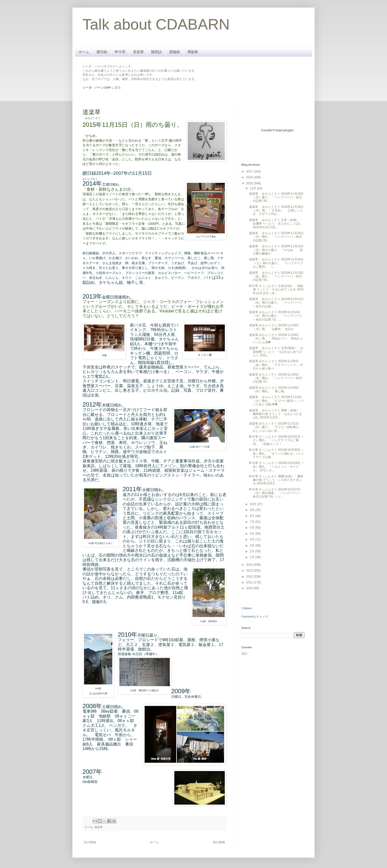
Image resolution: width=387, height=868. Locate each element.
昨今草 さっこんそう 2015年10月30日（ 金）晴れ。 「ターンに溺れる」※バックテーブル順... (277, 453)
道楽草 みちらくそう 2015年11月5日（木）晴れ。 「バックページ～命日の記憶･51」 (275, 378)
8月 (253, 516)
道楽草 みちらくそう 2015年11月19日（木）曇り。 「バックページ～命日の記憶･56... (276, 197)
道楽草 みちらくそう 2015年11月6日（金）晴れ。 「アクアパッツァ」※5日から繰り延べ (276, 365)
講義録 (175, 52)
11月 (253, 188)
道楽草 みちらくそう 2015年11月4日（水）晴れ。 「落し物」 (274, 389)
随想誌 (156, 52)
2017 (250, 171)
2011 (250, 582)
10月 (253, 504)
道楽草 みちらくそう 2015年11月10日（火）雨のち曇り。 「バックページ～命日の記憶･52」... (275, 316)
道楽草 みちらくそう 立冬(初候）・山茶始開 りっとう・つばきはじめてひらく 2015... (276, 352)
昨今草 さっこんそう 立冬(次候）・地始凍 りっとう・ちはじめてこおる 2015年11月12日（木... (276, 290)
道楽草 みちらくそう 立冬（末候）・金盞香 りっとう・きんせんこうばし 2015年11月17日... (276, 224)
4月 (253, 539)
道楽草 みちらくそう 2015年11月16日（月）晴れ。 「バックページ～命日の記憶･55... (276, 237)
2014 (250, 565)
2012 (250, 577)
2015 (250, 183)
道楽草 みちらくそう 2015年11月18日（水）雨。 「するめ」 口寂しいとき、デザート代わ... (276, 210)
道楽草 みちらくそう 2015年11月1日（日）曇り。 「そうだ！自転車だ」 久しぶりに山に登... (275, 427)
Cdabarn (247, 608)
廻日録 (102, 52)
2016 (250, 177)
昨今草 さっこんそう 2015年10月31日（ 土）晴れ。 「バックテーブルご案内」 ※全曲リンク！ (276, 440)
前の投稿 (219, 842)
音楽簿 (138, 52)
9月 (253, 510)
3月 (253, 545)
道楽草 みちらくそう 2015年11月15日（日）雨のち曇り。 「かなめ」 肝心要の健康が (276, 250)
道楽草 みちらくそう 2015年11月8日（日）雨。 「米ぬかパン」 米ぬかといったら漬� (276, 339)
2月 (253, 551)
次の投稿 (90, 842)
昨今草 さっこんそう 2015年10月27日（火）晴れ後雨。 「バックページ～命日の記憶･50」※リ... (275, 493)
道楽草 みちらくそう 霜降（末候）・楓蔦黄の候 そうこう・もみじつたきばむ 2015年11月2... (276, 414)
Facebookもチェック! (255, 616)
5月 (253, 534)
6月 (253, 528)
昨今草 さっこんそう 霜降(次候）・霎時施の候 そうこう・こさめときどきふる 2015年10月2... (276, 480)
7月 (253, 522)
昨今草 (120, 52)
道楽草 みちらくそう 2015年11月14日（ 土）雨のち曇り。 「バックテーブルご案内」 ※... (276, 263)
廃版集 (193, 52)
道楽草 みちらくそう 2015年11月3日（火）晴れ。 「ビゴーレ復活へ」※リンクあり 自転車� (277, 401)
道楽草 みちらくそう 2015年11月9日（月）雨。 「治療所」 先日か (274, 327)
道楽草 (99, 827)
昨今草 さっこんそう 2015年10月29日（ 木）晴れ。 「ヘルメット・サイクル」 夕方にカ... (276, 467)
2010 (250, 588)
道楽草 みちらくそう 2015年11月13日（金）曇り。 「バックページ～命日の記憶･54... (276, 276)
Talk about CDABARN (156, 24)
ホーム (84, 52)
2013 (250, 571)
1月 (253, 557)
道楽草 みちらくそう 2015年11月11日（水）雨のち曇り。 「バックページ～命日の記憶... (276, 303)
